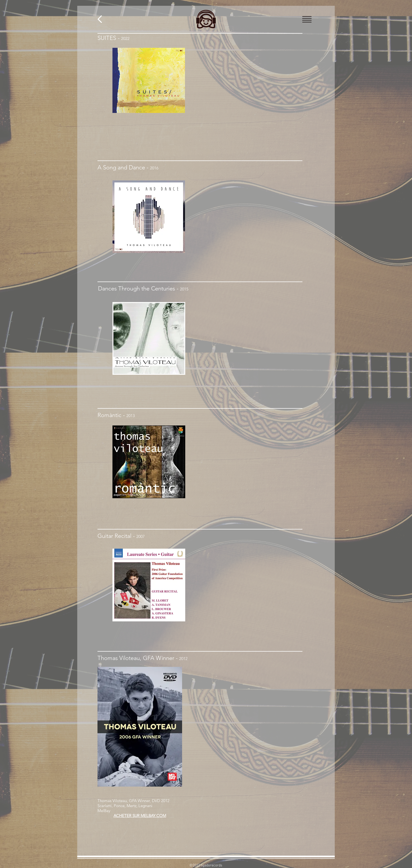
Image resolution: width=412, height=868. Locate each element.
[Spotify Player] (251, 224)
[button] (307, 19)
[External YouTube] (251, 703)
